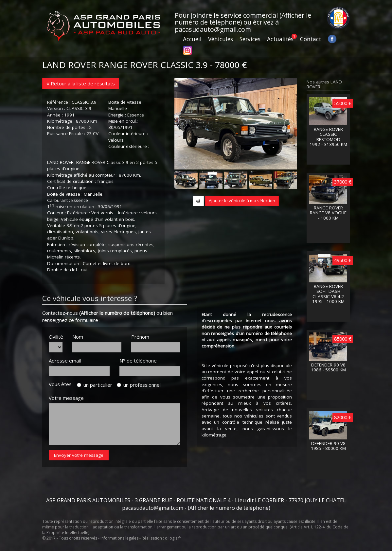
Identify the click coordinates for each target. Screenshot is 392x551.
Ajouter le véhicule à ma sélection (242, 201)
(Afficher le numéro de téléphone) (117, 313)
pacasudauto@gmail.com (213, 29)
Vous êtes (62, 384)
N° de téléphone (138, 361)
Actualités (280, 39)
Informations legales (119, 538)
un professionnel (139, 385)
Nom (78, 337)
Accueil (192, 39)
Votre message (66, 398)
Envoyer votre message (79, 455)
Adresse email (65, 361)
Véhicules (221, 39)
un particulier (95, 385)
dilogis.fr (173, 538)
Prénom (140, 337)
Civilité (56, 337)
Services (250, 39)
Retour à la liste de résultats (81, 83)
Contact (311, 39)
